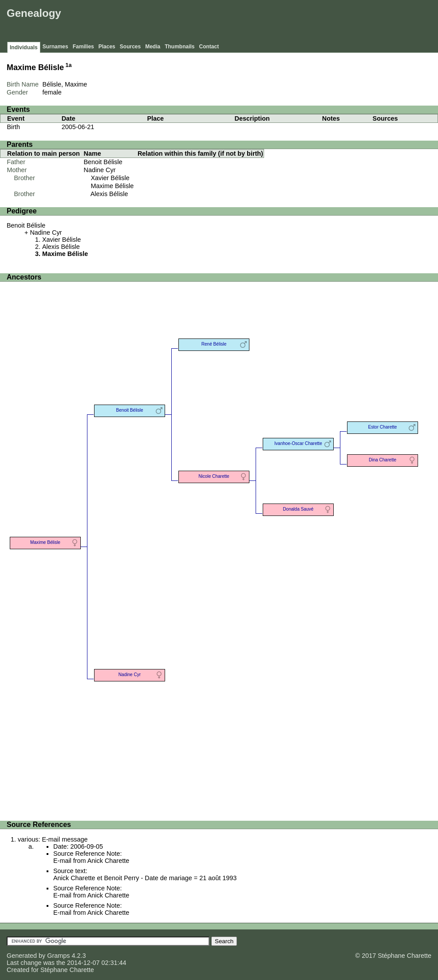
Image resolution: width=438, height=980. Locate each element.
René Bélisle (214, 344)
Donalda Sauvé (298, 509)
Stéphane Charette (67, 970)
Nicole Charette (214, 476)
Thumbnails (180, 47)
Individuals (24, 47)
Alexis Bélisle (109, 194)
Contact (209, 47)
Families (83, 47)
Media (153, 47)
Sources (130, 47)
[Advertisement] (274, 22)
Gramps (58, 956)
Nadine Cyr (100, 170)
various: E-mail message (53, 839)
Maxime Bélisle (112, 186)
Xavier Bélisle (110, 178)
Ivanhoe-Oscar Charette (298, 443)
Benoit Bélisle (103, 162)
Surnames (55, 47)
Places (107, 47)
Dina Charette (383, 460)
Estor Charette (383, 427)
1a (69, 65)
